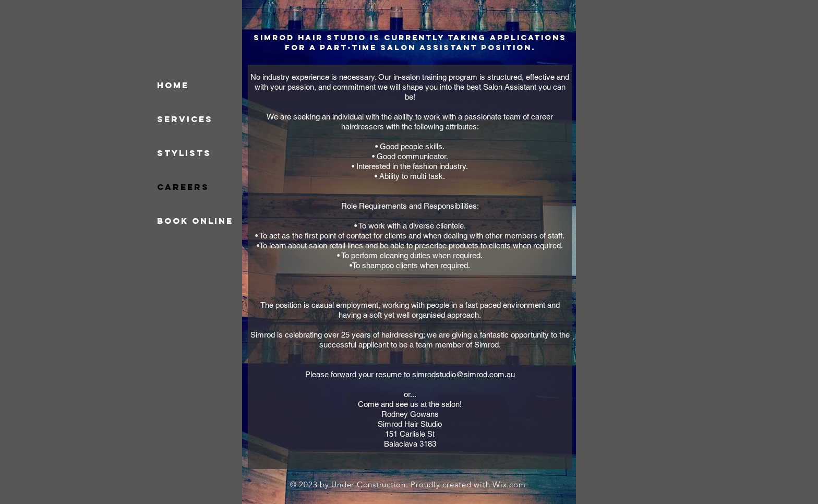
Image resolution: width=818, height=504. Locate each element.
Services (185, 119)
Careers (183, 187)
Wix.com (509, 484)
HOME (173, 85)
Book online (195, 221)
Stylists (184, 153)
